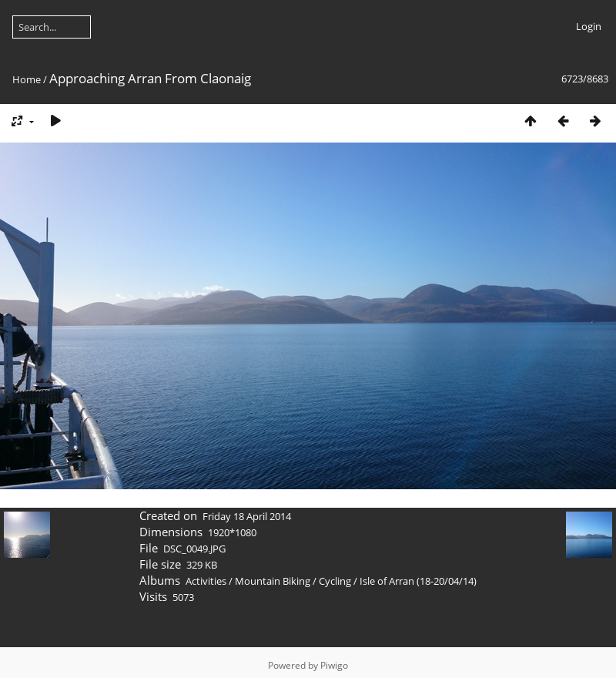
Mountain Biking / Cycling (293, 581)
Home (27, 79)
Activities (206, 581)
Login (589, 26)
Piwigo (334, 665)
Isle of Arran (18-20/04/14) (418, 581)
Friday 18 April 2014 (247, 516)
